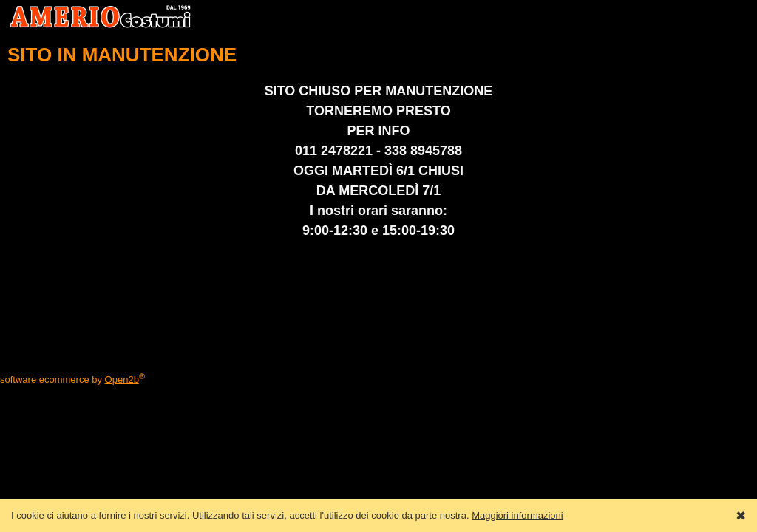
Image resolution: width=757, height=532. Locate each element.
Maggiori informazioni (517, 515)
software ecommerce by (72, 379)
